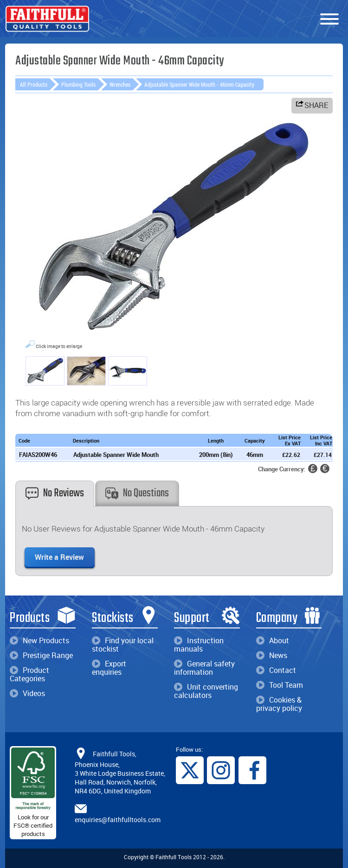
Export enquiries (109, 668)
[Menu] (329, 19)
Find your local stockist (123, 645)
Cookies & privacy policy (279, 704)
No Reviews (55, 493)
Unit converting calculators (206, 691)
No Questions (137, 493)
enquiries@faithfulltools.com (118, 820)
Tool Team (280, 685)
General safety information (204, 668)
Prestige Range (41, 655)
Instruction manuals (199, 645)
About (273, 640)
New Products (39, 640)
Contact (276, 670)
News (272, 655)
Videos (27, 693)
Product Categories (29, 674)
